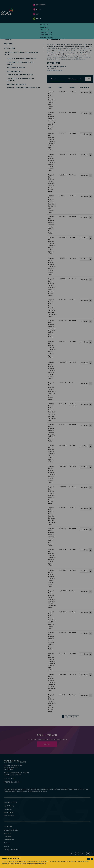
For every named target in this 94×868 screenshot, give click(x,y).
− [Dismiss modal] (89, 859)
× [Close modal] (92, 859)
